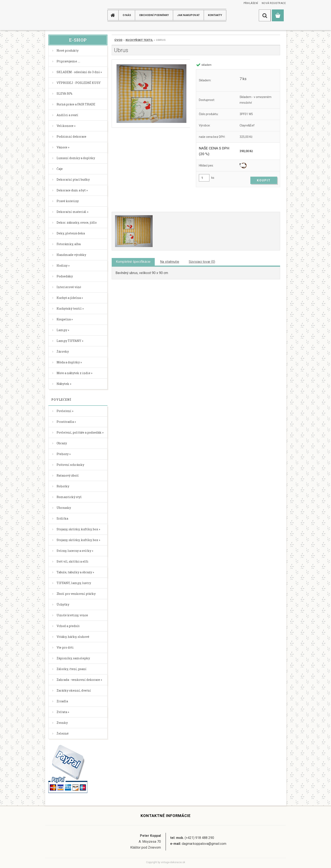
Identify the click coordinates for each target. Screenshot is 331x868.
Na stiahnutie (170, 262)
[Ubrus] (151, 94)
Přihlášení (251, 3)
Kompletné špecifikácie (133, 262)
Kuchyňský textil (139, 40)
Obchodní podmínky (154, 15)
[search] (265, 15)
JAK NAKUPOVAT (188, 15)
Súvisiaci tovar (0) (202, 262)
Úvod (118, 40)
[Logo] (62, 15)
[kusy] (204, 178)
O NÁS (127, 15)
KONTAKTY (215, 15)
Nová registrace (274, 3)
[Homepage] (114, 15)
